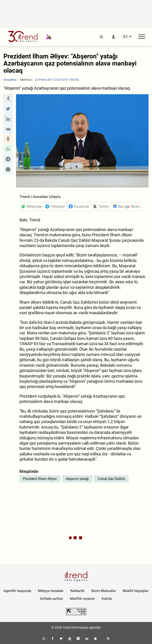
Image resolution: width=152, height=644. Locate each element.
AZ (125, 37)
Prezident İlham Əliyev (40, 479)
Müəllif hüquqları (136, 591)
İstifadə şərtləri (52, 599)
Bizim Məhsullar (104, 591)
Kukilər (107, 599)
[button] (8, 99)
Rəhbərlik (77, 591)
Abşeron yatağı (77, 479)
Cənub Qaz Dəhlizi (111, 479)
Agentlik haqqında (17, 591)
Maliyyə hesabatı (51, 591)
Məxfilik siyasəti (82, 599)
